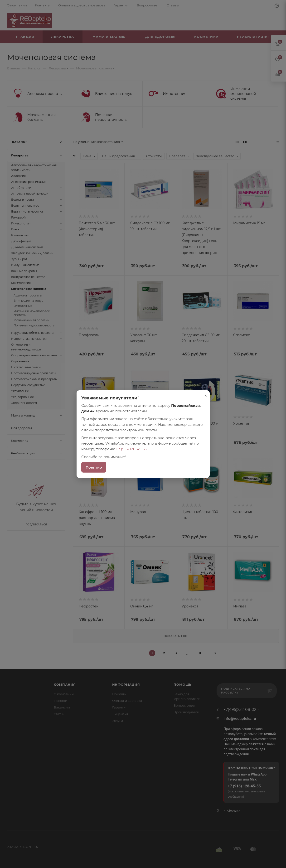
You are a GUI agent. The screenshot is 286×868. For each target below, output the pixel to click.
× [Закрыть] (206, 395)
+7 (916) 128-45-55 (131, 449)
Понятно (94, 467)
